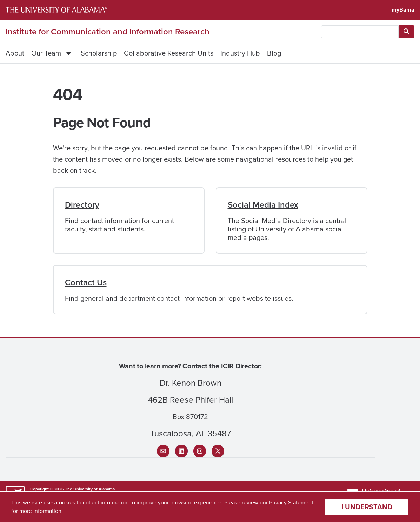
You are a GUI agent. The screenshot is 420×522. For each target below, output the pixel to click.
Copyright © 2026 (47, 489)
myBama (403, 10)
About (15, 53)
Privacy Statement (291, 503)
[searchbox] (360, 32)
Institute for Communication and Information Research (108, 32)
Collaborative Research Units (169, 53)
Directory (82, 205)
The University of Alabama (90, 489)
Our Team (46, 53)
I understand (367, 507)
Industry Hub (240, 53)
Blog (274, 53)
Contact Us (86, 282)
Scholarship (99, 53)
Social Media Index (263, 205)
